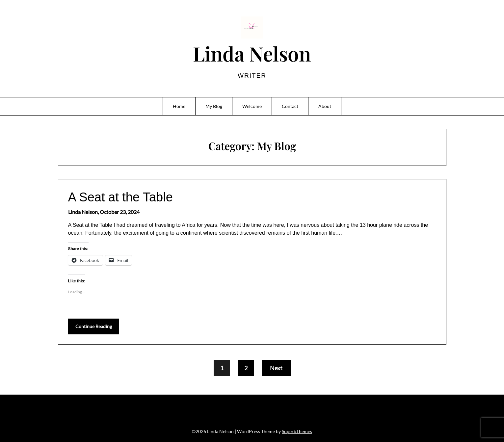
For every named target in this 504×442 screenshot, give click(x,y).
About (325, 106)
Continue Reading (94, 326)
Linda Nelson (252, 53)
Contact (290, 106)
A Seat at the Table (120, 197)
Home (179, 106)
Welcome (252, 106)
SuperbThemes (297, 431)
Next (276, 368)
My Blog (214, 106)
